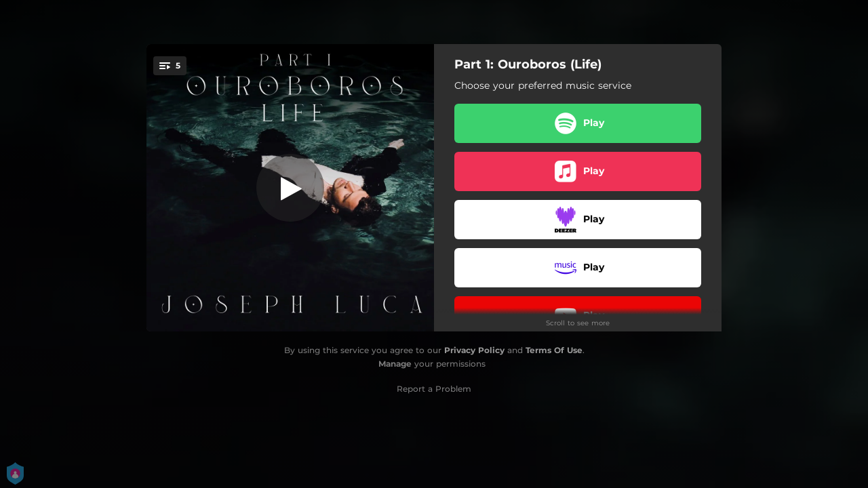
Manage (395, 364)
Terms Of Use (554, 350)
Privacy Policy (474, 350)
